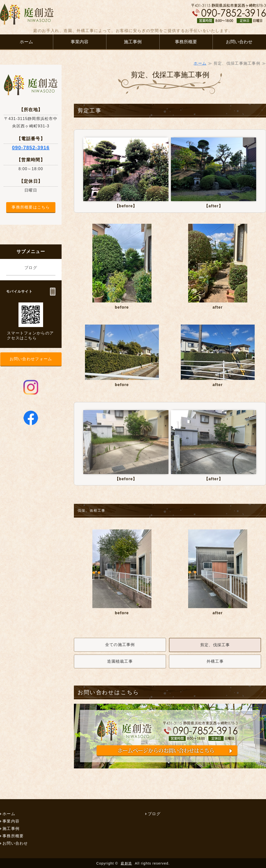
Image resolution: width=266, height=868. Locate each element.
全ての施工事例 (120, 645)
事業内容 (80, 42)
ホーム (26, 42)
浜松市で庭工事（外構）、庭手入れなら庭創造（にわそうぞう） (27, 17)
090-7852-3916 (31, 148)
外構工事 (215, 661)
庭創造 (126, 863)
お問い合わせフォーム (31, 359)
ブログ (31, 268)
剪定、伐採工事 (215, 645)
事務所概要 (186, 42)
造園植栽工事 (120, 661)
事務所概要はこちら (31, 207)
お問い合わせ (239, 42)
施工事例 (133, 42)
